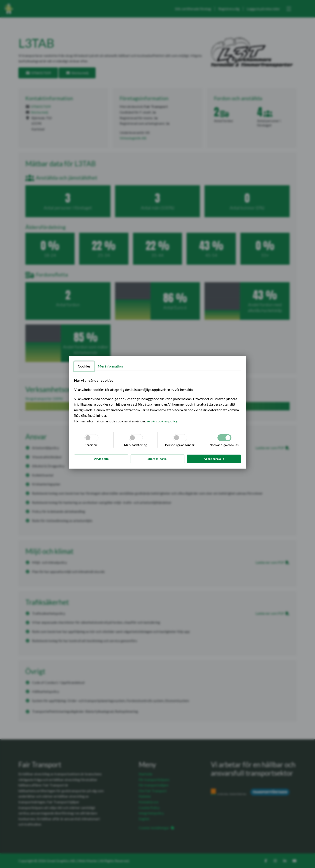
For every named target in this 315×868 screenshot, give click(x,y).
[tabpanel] (157, 401)
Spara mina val (157, 459)
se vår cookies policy (162, 421)
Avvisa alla (101, 459)
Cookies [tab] (84, 366)
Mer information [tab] (110, 366)
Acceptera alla (214, 459)
